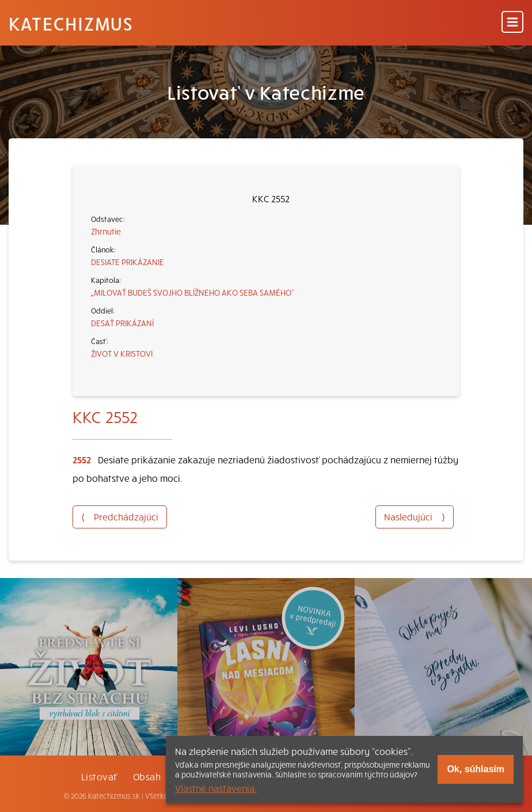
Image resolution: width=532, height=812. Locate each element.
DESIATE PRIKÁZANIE (128, 262)
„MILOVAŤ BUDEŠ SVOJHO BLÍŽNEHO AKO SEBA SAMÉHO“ (193, 292)
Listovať (100, 776)
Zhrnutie (106, 231)
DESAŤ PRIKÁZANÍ (122, 323)
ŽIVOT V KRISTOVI (122, 353)
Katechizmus (71, 23)
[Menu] (512, 23)
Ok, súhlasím (476, 769)
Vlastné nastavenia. (216, 788)
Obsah (147, 776)
